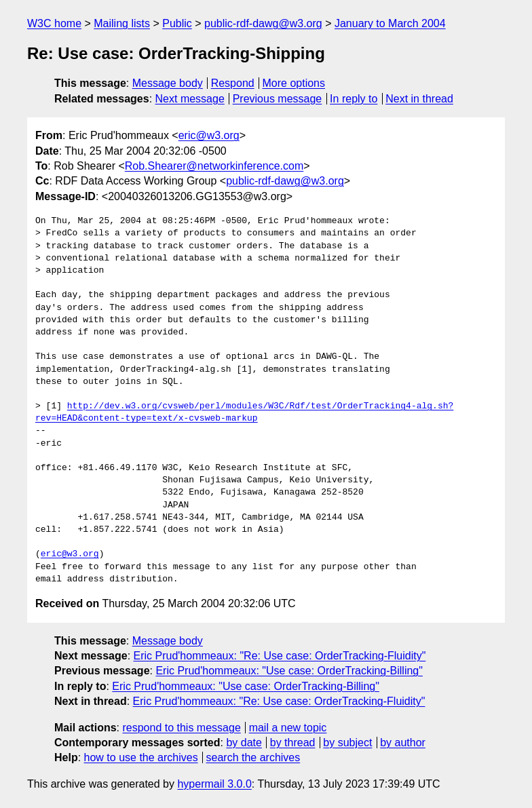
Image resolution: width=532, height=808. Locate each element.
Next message (190, 99)
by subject (347, 743)
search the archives (253, 757)
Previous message (278, 99)
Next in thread (419, 99)
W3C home (54, 23)
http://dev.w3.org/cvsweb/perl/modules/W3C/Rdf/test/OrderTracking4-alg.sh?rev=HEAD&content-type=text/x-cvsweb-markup (244, 412)
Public (177, 23)
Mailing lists (122, 23)
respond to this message (181, 728)
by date (244, 743)
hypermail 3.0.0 (214, 784)
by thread (293, 743)
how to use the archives (141, 757)
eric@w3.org (209, 135)
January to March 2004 (390, 23)
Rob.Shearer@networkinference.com (214, 166)
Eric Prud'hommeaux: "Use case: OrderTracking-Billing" (289, 671)
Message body (168, 83)
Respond (233, 83)
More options (294, 83)
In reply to (354, 99)
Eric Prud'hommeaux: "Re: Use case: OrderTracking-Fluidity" (280, 656)
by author (403, 743)
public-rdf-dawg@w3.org (263, 23)
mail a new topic (288, 728)
